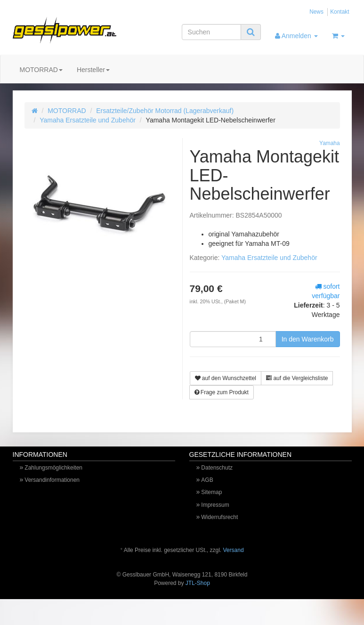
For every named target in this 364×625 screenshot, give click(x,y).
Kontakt (340, 12)
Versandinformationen (52, 480)
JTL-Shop (198, 583)
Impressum (215, 505)
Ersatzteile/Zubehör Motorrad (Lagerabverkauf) (165, 111)
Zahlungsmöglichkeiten (53, 468)
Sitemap (211, 492)
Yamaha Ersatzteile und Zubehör (88, 120)
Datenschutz (217, 468)
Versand (234, 550)
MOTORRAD (41, 70)
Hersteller (93, 70)
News (316, 12)
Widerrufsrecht (219, 517)
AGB (207, 480)
